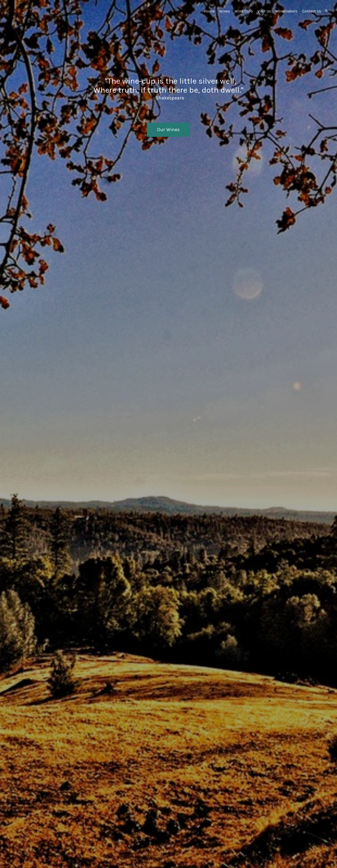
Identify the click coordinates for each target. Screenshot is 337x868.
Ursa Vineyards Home (45, 22)
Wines (225, 11)
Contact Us (312, 11)
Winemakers (287, 11)
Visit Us (264, 11)
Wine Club (244, 11)
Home (209, 11)
